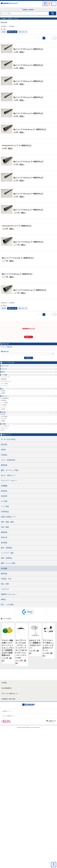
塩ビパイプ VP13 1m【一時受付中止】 (29, 49)
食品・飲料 (5, 584)
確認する (29, 337)
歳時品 (3, 599)
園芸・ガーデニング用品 (10, 470)
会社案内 (4, 683)
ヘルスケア (5, 589)
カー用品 (4, 501)
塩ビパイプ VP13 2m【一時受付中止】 (29, 97)
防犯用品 (4, 491)
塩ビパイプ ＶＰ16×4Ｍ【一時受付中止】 (18, 258)
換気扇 (3, 372)
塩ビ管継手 (4, 416)
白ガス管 (4, 419)
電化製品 (4, 543)
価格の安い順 (12, 32)
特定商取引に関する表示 (9, 699)
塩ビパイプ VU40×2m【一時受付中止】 (17, 274)
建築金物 (4, 532)
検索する (29, 358)
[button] (29, 612)
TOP (54, 866)
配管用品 (10, 19)
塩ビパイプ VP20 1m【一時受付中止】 (29, 81)
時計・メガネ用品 (7, 605)
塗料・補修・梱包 (7, 522)
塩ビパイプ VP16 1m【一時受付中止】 (29, 65)
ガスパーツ (4, 428)
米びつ (3, 430)
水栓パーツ (4, 396)
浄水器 (3, 409)
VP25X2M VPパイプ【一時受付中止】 (17, 226)
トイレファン (5, 386)
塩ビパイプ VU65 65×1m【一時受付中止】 (30, 290)
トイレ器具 (4, 383)
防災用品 (4, 444)
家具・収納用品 (6, 548)
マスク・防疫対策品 (8, 460)
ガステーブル (5, 366)
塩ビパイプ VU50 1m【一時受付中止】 (29, 162)
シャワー (4, 407)
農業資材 (4, 465)
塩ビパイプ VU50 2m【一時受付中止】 (29, 242)
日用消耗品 (5, 512)
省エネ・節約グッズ (8, 475)
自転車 (3, 450)
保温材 (3, 421)
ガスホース (4, 369)
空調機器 (4, 486)
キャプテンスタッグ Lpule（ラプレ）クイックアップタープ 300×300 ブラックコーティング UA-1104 (21, 649)
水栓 (2, 389)
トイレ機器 (4, 375)
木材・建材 (5, 527)
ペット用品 (5, 506)
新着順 (4, 32)
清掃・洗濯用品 (6, 558)
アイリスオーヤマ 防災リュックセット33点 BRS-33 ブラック (48, 645)
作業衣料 (4, 496)
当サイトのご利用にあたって (10, 694)
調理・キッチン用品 (8, 563)
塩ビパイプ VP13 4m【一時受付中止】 (29, 194)
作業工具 (4, 537)
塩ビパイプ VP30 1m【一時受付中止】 (29, 210)
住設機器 (3, 19)
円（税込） (19, 52)
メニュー (54, 5)
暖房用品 (4, 574)
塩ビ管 (16, 19)
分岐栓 (3, 393)
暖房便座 (4, 379)
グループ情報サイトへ (9, 716)
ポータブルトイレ (6, 381)
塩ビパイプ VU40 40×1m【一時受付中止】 (30, 129)
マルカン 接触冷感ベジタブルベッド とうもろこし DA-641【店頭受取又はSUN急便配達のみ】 (8, 648)
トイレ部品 (4, 402)
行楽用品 (4, 455)
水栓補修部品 (5, 398)
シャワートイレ (6, 377)
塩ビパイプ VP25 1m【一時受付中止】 (29, 113)
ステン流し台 (5, 426)
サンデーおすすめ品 (8, 439)
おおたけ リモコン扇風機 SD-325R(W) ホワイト (35, 644)
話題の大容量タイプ (8, 517)
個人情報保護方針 (7, 688)
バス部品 (4, 405)
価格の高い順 (22, 32)
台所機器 (3, 424)
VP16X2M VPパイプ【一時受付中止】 (17, 146)
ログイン (45, 5)
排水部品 (4, 400)
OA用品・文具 (6, 579)
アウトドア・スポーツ (9, 481)
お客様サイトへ (7, 711)
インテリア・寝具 (7, 553)
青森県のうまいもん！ (9, 594)
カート (49, 5)
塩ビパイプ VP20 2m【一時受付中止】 (29, 178)
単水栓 (3, 391)
